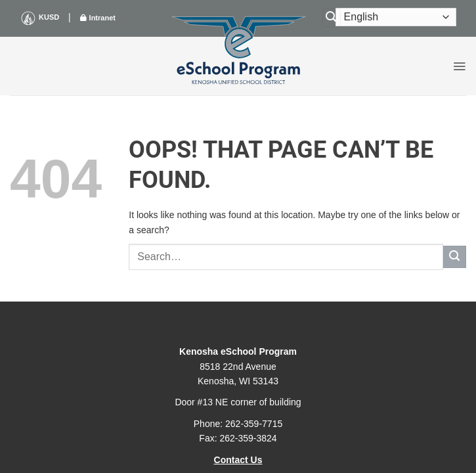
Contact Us (238, 460)
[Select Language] (396, 17)
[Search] (332, 17)
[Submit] (455, 257)
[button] (459, 66)
